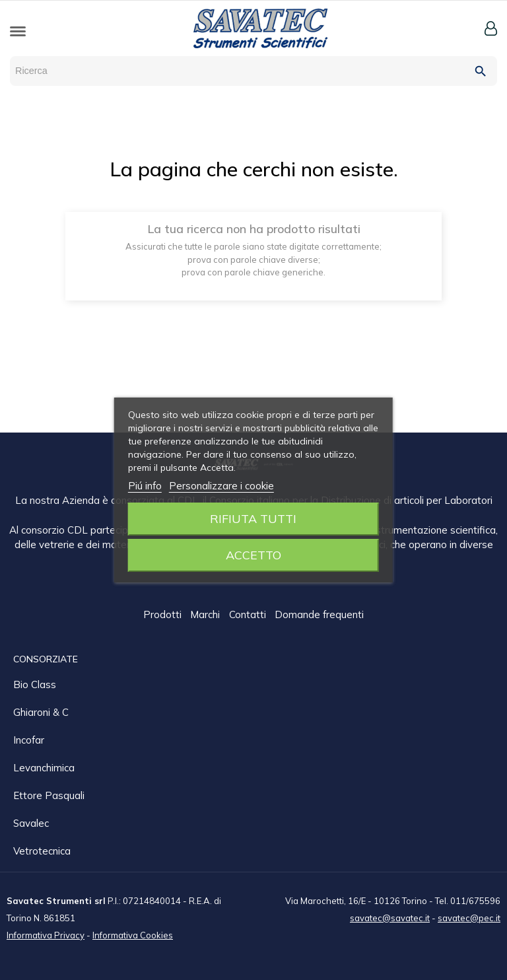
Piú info (145, 486)
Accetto (253, 555)
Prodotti (164, 615)
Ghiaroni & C (41, 712)
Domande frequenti (319, 615)
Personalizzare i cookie (221, 486)
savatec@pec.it (469, 917)
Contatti (249, 615)
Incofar (29, 739)
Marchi (206, 615)
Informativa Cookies (133, 934)
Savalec (31, 822)
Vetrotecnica (42, 850)
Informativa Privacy (46, 934)
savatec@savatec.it (390, 917)
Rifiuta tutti (253, 519)
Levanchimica (44, 767)
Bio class (35, 684)
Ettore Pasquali (49, 795)
